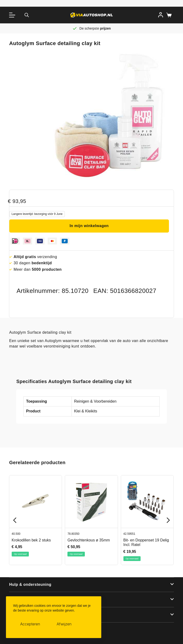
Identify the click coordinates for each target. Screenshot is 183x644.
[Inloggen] (161, 15)
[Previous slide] (15, 520)
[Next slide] (168, 520)
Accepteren (30, 624)
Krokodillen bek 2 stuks (31, 540)
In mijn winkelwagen (89, 226)
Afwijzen (64, 624)
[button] (91, 585)
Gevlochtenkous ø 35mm (89, 540)
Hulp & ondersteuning (30, 584)
